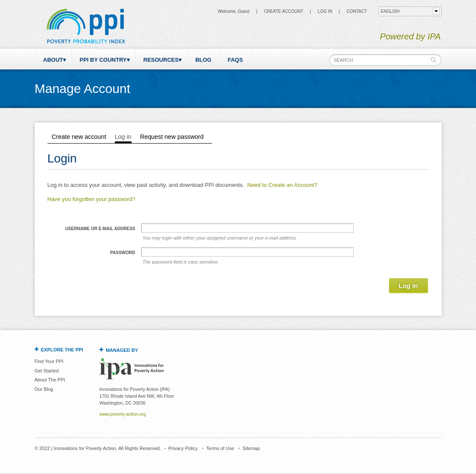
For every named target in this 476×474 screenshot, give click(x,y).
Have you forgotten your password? (91, 199)
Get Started (47, 371)
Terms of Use (220, 448)
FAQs (235, 60)
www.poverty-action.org (123, 414)
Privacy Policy (183, 448)
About (53, 60)
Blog (204, 60)
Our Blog (44, 389)
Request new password (172, 137)
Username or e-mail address (100, 229)
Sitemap (251, 448)
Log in (325, 11)
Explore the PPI (62, 350)
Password (123, 253)
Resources (161, 60)
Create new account (79, 137)
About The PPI (50, 380)
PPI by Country (103, 60)
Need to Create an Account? (282, 185)
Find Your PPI (49, 361)
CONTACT (357, 11)
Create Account (283, 11)
